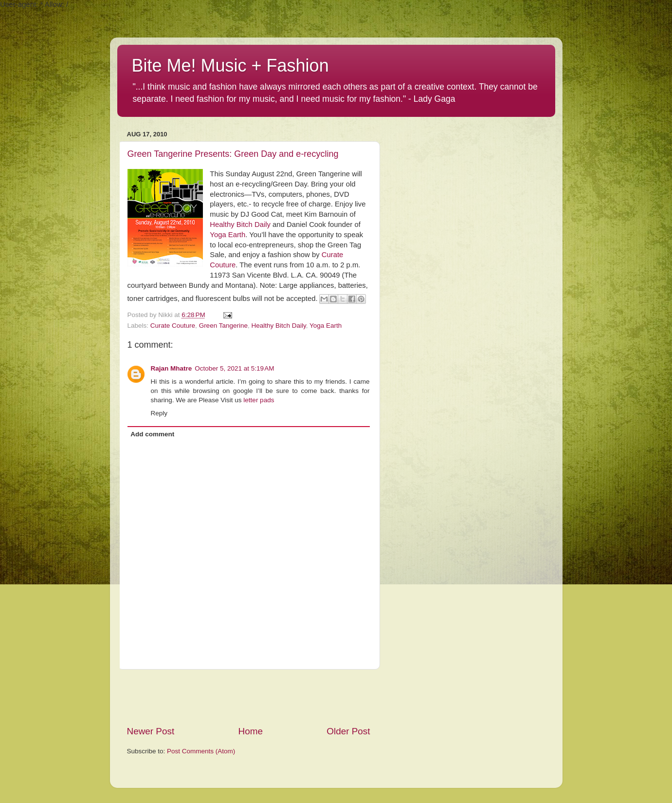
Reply (159, 413)
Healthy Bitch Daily (240, 224)
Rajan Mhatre (172, 368)
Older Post (348, 731)
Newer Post (151, 731)
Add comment (152, 434)
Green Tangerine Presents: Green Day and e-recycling (233, 154)
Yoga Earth (227, 235)
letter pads (259, 400)
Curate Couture (173, 326)
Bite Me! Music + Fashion (230, 65)
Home (251, 731)
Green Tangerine (223, 326)
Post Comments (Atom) (201, 751)
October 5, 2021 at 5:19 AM (234, 368)
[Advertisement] (249, 697)
